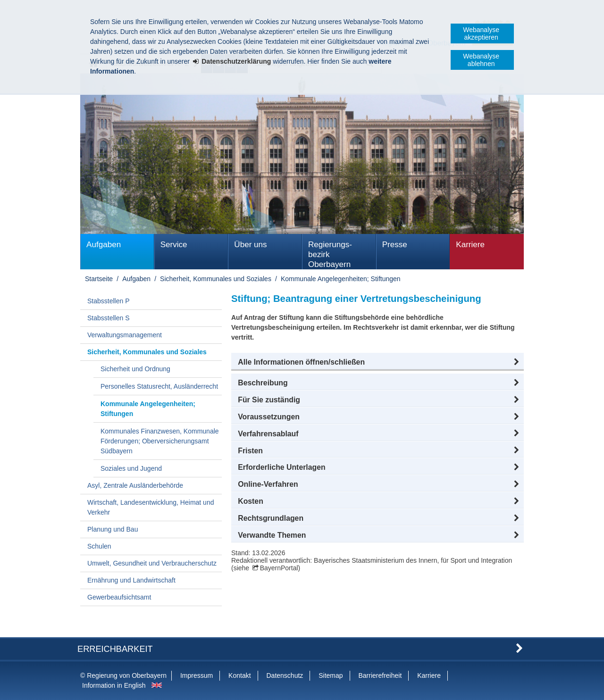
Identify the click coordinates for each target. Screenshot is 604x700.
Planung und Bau (113, 529)
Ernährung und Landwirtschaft (131, 580)
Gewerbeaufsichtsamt (119, 597)
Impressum (197, 675)
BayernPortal (279, 568)
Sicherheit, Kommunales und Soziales (216, 279)
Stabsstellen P (109, 301)
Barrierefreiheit (380, 675)
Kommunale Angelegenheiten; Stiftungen (341, 279)
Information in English (114, 685)
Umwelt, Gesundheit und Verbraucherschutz (152, 563)
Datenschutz (285, 675)
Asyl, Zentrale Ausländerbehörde (135, 485)
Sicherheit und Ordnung (135, 369)
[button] (377, 362)
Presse (395, 245)
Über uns (250, 245)
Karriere (470, 245)
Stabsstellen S (109, 318)
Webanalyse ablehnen (481, 60)
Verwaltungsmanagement (125, 335)
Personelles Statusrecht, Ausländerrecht (159, 386)
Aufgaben (104, 245)
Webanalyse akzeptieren (481, 33)
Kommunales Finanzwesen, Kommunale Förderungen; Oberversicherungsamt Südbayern (160, 441)
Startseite (99, 279)
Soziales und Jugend (131, 468)
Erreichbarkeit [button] (115, 649)
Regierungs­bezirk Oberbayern (330, 254)
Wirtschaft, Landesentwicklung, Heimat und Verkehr (151, 507)
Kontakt (239, 675)
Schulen (99, 546)
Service (174, 245)
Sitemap (331, 675)
